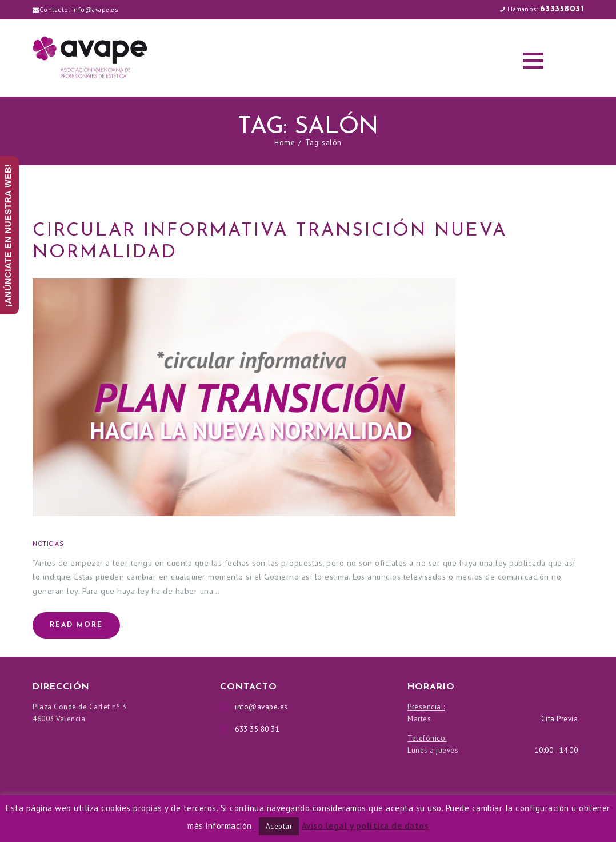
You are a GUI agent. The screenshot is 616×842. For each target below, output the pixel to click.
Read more (76, 625)
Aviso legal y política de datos (365, 826)
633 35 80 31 (257, 729)
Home (285, 143)
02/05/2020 (93, 543)
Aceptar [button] (279, 826)
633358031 (562, 9)
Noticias (48, 543)
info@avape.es (95, 10)
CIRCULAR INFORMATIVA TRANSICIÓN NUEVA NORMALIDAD (270, 242)
